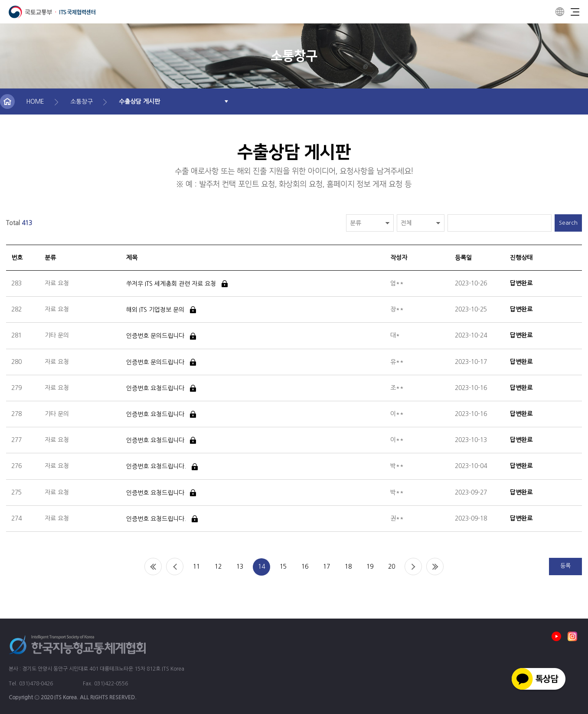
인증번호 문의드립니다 (155, 336)
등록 (565, 566)
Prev (175, 567)
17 (327, 567)
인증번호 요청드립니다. (156, 467)
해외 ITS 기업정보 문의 (155, 310)
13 (240, 567)
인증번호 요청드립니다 (155, 388)
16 (305, 567)
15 (283, 567)
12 (218, 567)
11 (196, 567)
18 (348, 567)
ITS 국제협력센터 (52, 12)
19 (370, 567)
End (435, 567)
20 (392, 567)
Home (153, 567)
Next (413, 567)
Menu (575, 12)
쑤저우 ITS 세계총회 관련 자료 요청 (171, 284)
